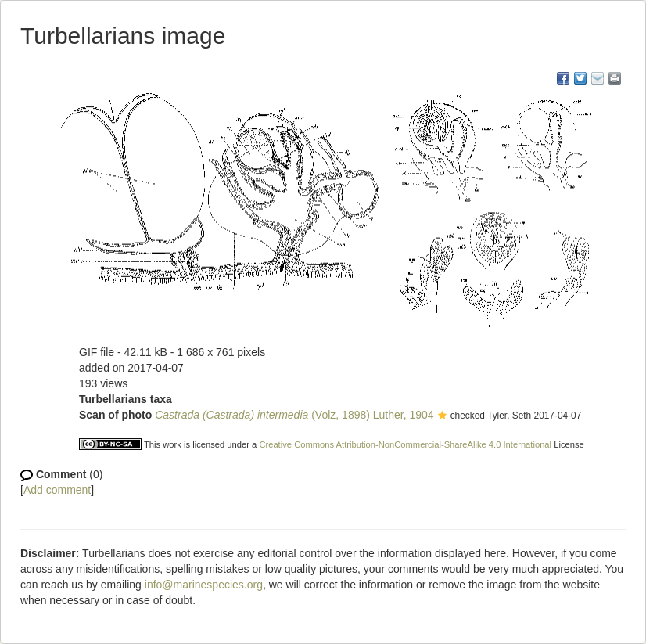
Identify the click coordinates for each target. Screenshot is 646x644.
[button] (442, 416)
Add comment (57, 490)
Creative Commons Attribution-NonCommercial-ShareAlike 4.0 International (405, 444)
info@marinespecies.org (204, 585)
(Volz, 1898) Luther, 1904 (294, 415)
